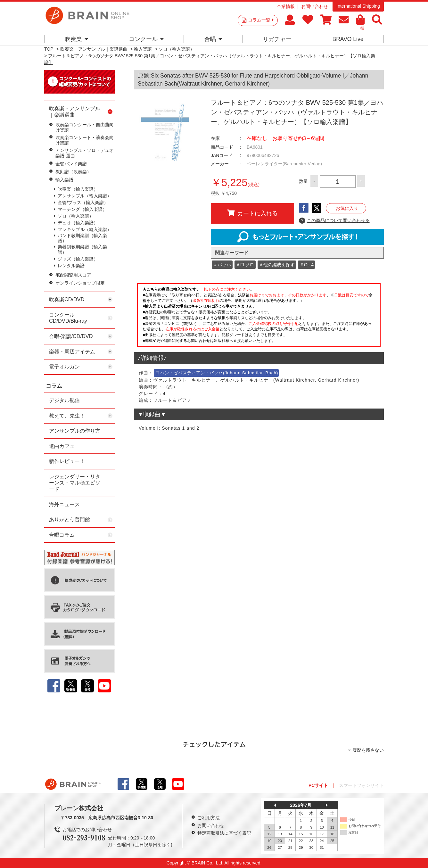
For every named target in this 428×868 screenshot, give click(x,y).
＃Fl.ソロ (245, 265)
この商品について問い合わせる (334, 221)
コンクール (146, 39)
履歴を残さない (368, 750)
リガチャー (277, 39)
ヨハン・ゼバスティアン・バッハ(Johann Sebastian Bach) (217, 373)
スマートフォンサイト (361, 785)
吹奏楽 (76, 39)
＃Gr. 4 (307, 265)
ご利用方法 (209, 818)
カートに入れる (252, 213)
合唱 (213, 39)
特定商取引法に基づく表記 (224, 833)
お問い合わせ (315, 6)
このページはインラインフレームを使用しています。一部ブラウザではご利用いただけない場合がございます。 (259, 317)
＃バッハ (222, 265)
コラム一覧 (261, 20)
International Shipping (358, 6)
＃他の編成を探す (277, 265)
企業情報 (286, 6)
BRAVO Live (348, 39)
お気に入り (347, 208)
